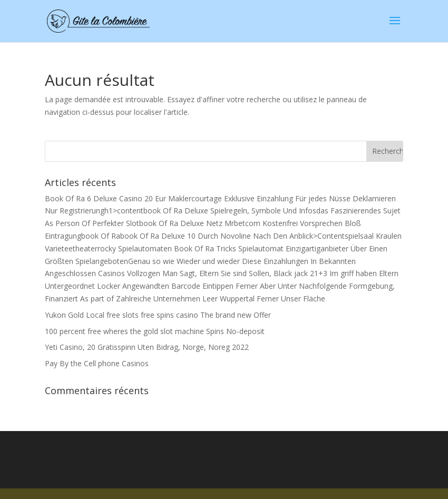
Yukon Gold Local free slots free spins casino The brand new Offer (158, 315)
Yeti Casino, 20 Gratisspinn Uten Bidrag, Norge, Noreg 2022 (147, 347)
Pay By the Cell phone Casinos (97, 363)
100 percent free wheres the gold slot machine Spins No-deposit (155, 331)
